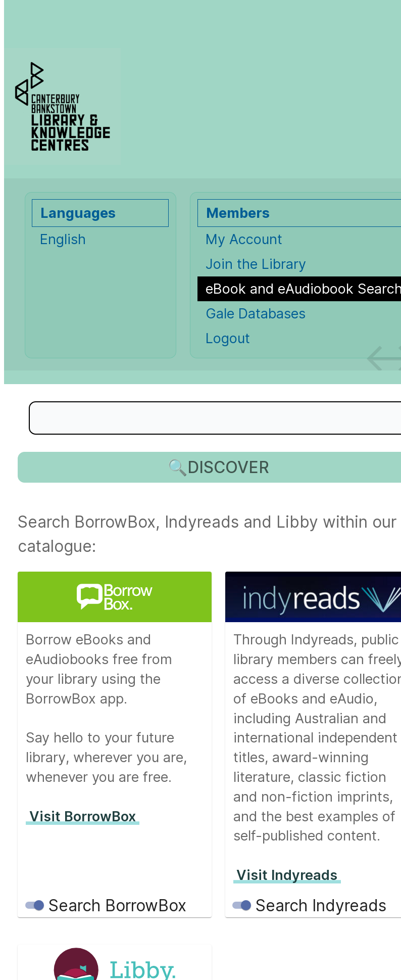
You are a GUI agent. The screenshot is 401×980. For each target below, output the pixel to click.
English (63, 239)
